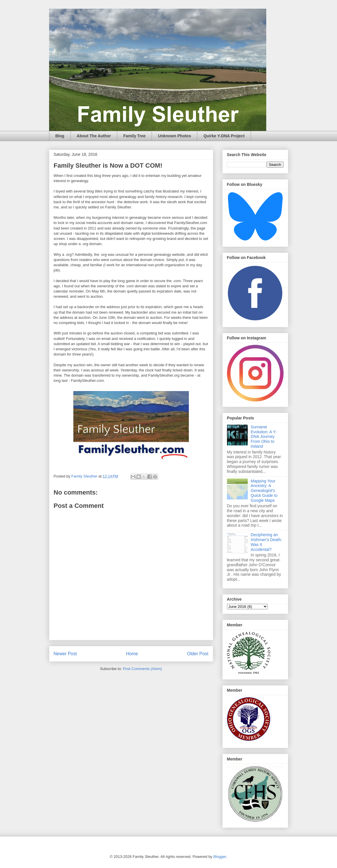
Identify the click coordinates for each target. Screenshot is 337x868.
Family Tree (134, 136)
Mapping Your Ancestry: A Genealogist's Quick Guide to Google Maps (264, 491)
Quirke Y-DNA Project (224, 136)
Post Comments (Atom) (143, 669)
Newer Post (65, 654)
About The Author (94, 136)
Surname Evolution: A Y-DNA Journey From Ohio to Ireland (264, 437)
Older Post (198, 654)
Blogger (220, 857)
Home (132, 654)
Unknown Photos (174, 136)
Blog (60, 136)
